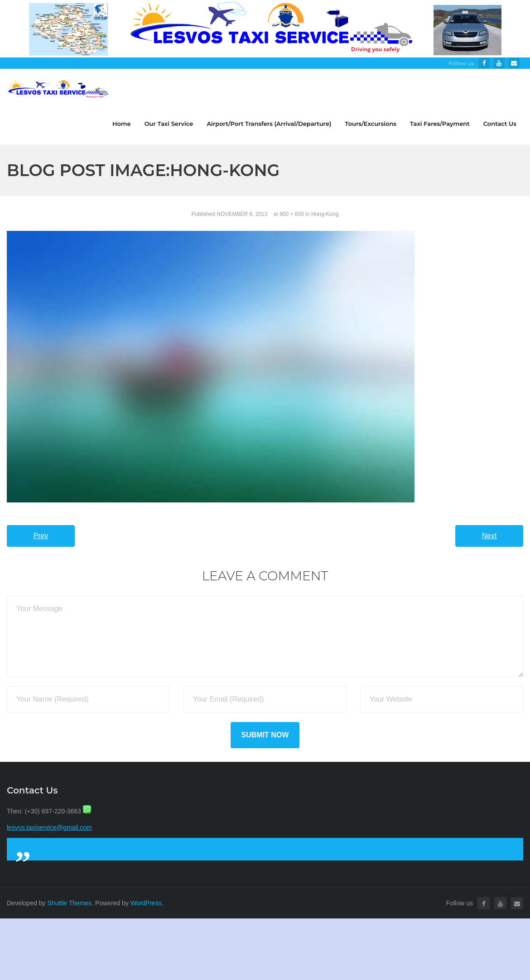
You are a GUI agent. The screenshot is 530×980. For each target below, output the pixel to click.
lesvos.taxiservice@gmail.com (49, 827)
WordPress (146, 903)
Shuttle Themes (70, 903)
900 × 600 (292, 214)
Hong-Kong (325, 214)
